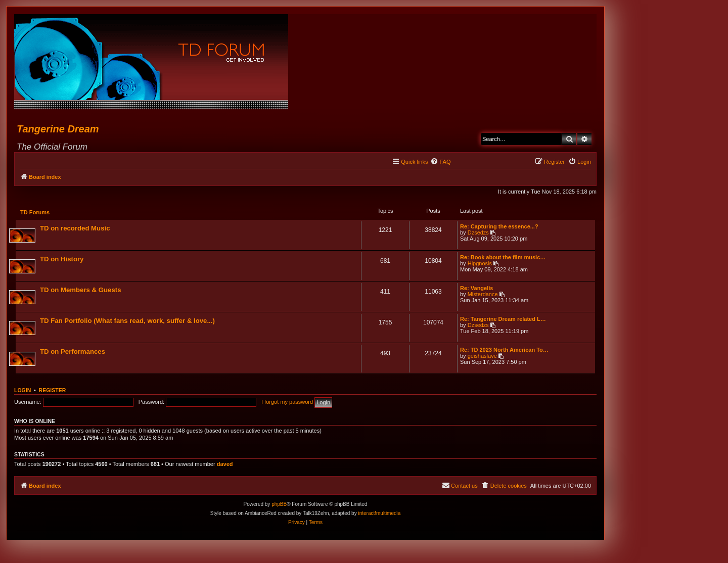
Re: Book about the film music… (502, 258)
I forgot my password (287, 403)
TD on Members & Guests (81, 290)
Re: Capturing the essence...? (499, 227)
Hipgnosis (479, 264)
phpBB (279, 505)
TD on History (62, 260)
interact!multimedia (379, 514)
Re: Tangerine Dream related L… (503, 319)
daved (225, 465)
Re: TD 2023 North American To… (504, 350)
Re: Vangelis (476, 289)
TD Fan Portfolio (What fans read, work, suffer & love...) (128, 321)
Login (22, 391)
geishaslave (482, 356)
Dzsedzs (478, 233)
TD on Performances (73, 352)
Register (53, 391)
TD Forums (35, 213)
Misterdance (482, 295)
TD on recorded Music (76, 229)
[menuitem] (440, 162)
